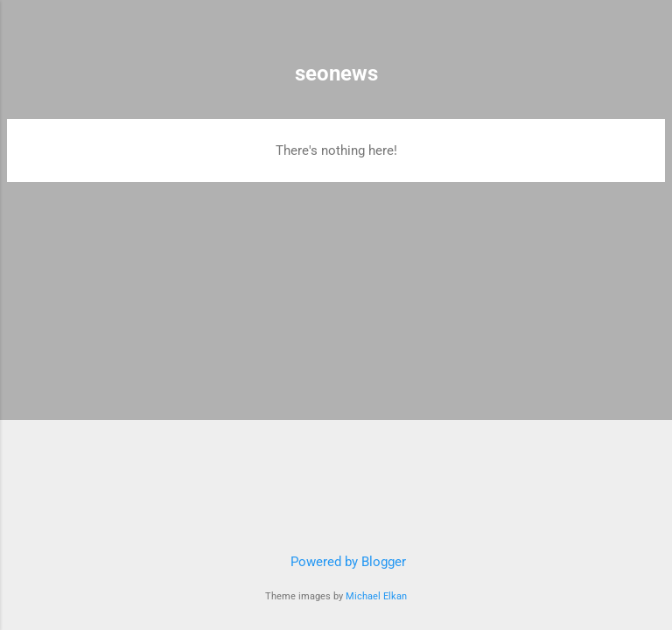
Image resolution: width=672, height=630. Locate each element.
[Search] (647, 35)
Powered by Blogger (336, 562)
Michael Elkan (376, 596)
